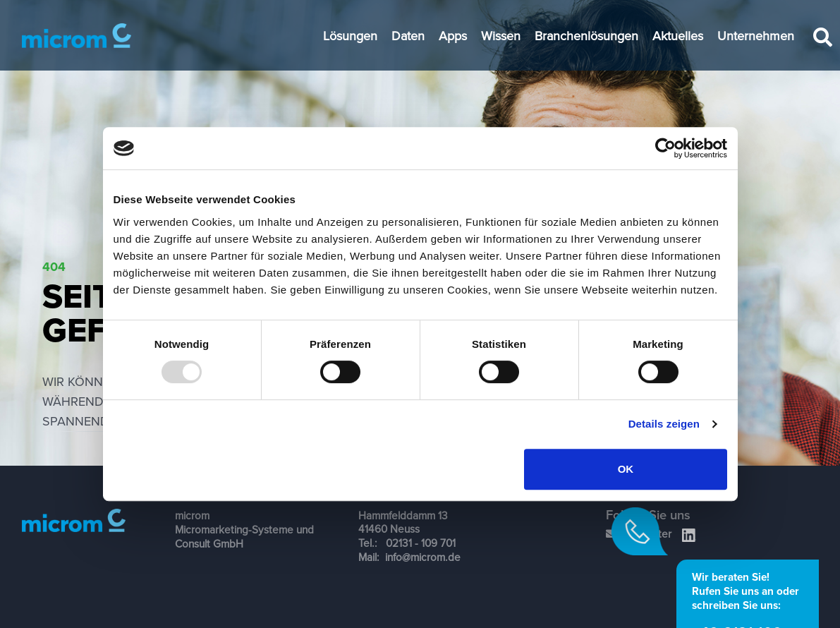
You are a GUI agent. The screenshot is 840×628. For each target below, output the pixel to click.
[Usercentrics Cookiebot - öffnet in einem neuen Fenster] (665, 148)
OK (626, 469)
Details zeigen (664, 424)
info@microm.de (423, 557)
